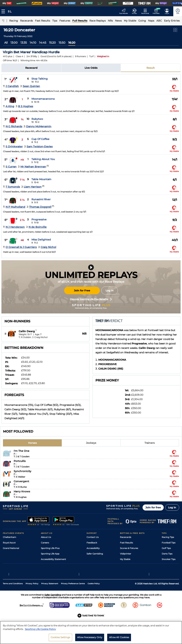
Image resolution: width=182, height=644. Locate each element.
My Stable (125, 559)
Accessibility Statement (53, 559)
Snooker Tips (169, 559)
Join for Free (82, 290)
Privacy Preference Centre (73, 596)
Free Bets (125, 565)
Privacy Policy (32, 596)
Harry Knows (22, 491)
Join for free (153, 507)
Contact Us (93, 537)
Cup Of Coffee (40, 139)
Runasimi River (41, 199)
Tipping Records (170, 565)
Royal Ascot (9, 543)
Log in (110, 290)
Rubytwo (37, 119)
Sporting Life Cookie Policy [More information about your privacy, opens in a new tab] (40, 642)
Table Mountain (41, 179)
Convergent (21, 481)
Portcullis (20, 461)
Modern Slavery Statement (55, 565)
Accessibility (93, 548)
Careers (45, 543)
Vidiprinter (126, 554)
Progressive (39, 219)
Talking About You (43, 159)
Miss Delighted (41, 240)
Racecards (126, 537)
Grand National (11, 548)
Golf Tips (166, 548)
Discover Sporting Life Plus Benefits (91, 299)
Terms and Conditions (13, 596)
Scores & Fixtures (129, 548)
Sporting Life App (50, 554)
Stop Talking (40, 79)
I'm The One (22, 451)
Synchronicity (22, 471)
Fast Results (126, 543)
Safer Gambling (95, 554)
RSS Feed (46, 570)
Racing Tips (168, 537)
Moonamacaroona (43, 99)
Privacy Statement (50, 596)
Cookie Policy (94, 596)
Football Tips (169, 543)
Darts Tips (167, 554)
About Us (46, 537)
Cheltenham (10, 537)
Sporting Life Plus (50, 548)
